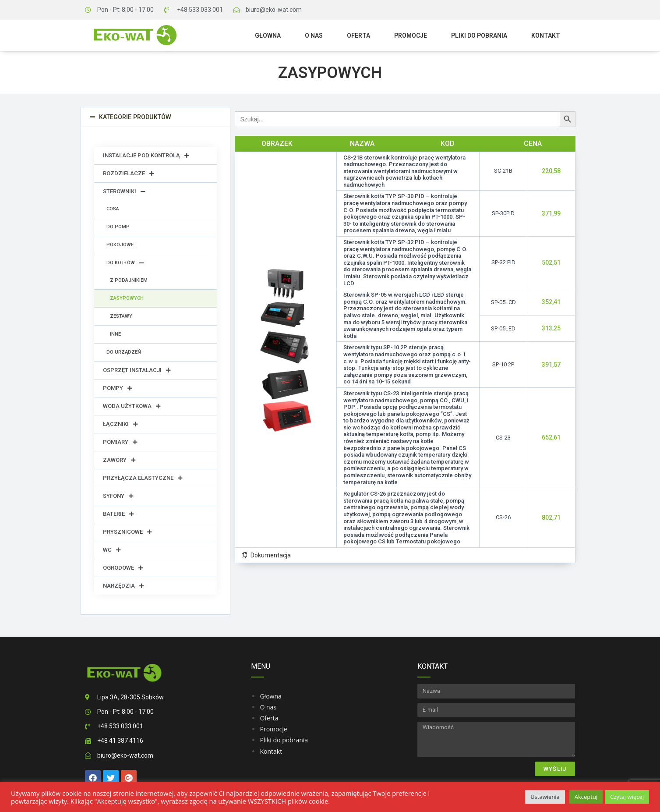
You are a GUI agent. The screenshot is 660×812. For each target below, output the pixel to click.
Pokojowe (120, 245)
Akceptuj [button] (586, 797)
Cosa (113, 209)
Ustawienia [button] (545, 797)
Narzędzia (124, 586)
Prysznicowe (127, 532)
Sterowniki (124, 191)
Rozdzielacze (129, 174)
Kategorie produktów (134, 117)
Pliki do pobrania (479, 35)
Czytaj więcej (627, 797)
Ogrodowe (123, 568)
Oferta (358, 35)
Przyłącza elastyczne (143, 478)
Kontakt (546, 35)
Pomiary (120, 442)
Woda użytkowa (132, 406)
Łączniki (120, 424)
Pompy (118, 388)
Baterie (118, 514)
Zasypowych (127, 298)
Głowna (268, 35)
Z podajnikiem (129, 280)
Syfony (118, 496)
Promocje (411, 35)
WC (112, 550)
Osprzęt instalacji (137, 370)
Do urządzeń (124, 352)
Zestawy (121, 316)
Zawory (119, 460)
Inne (115, 334)
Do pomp (118, 227)
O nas (314, 35)
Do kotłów (125, 263)
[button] (155, 117)
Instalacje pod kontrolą (146, 156)
